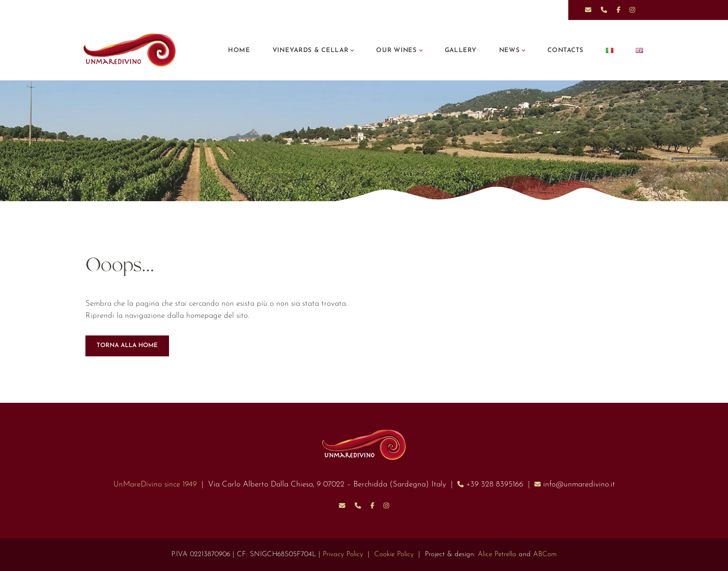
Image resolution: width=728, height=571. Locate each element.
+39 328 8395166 (497, 484)
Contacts (565, 50)
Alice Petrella (497, 555)
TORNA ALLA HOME (127, 345)
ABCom (545, 555)
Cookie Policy (394, 555)
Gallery (460, 50)
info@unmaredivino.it (582, 484)
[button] (351, 50)
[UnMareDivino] (132, 50)
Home (237, 50)
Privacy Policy (343, 555)
